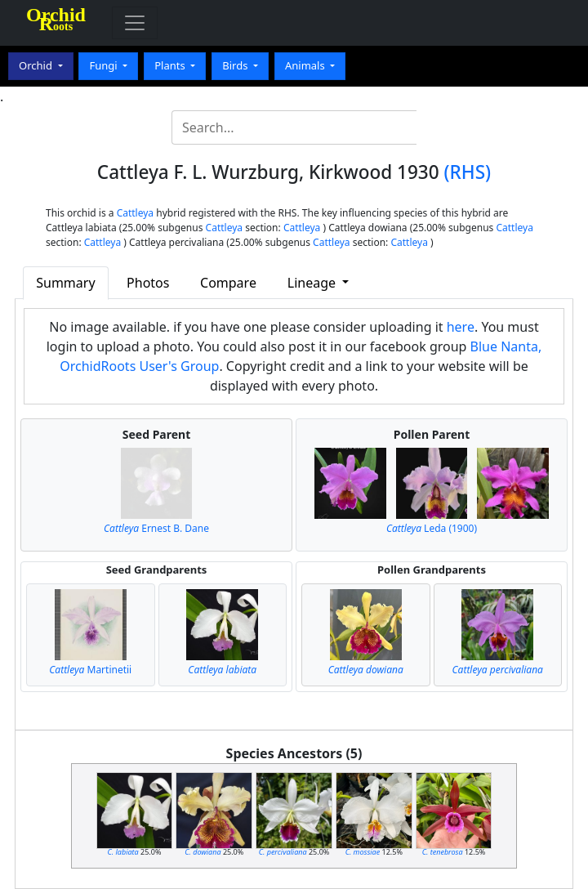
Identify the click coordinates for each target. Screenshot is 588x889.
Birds (236, 65)
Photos (148, 283)
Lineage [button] (313, 283)
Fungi (105, 65)
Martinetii (90, 670)
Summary (65, 283)
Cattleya (135, 213)
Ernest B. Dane (156, 528)
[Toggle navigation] (135, 23)
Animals (306, 65)
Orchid (37, 65)
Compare (228, 283)
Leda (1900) (432, 528)
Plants (171, 65)
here (461, 327)
